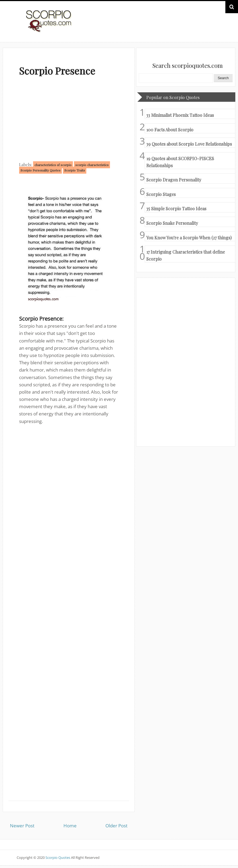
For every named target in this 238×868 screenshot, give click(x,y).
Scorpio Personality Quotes (40, 170)
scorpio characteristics (92, 165)
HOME (206, 27)
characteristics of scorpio (53, 165)
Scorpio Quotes (58, 857)
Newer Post (22, 826)
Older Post (116, 826)
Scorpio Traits (75, 170)
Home (70, 826)
